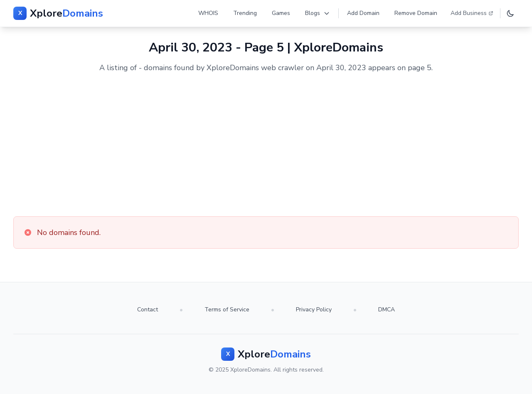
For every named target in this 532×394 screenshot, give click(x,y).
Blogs (318, 13)
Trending (245, 13)
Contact (148, 310)
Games (281, 13)
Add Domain (363, 13)
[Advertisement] (266, 145)
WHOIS (208, 13)
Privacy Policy (314, 310)
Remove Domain (416, 13)
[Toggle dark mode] (510, 13)
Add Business (472, 13)
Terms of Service (227, 310)
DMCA (387, 310)
